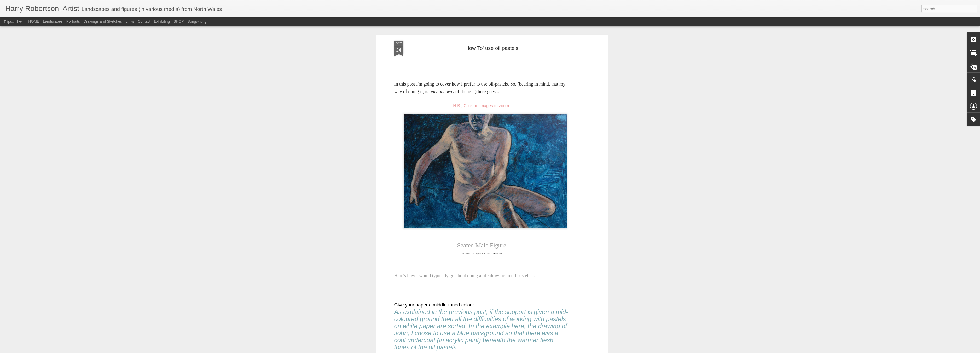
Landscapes (53, 21)
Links (130, 21)
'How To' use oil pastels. (492, 48)
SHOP (179, 21)
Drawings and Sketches (103, 21)
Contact (144, 21)
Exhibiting (162, 21)
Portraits (73, 21)
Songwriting (197, 21)
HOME (34, 21)
